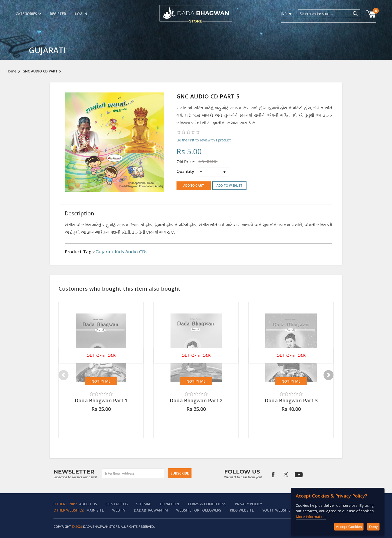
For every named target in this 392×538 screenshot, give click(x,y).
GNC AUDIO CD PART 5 (42, 71)
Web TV (119, 510)
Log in (81, 14)
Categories (28, 14)
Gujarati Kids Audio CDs (121, 252)
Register (58, 14)
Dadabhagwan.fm (151, 510)
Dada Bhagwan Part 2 (196, 400)
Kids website (242, 510)
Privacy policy (248, 504)
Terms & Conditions (207, 504)
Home (11, 71)
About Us (88, 504)
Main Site (95, 510)
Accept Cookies (349, 527)
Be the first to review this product (204, 140)
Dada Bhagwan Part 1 (101, 400)
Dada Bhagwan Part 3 (291, 400)
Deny (373, 527)
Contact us (117, 504)
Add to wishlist (229, 186)
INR (284, 14)
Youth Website (276, 510)
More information (311, 516)
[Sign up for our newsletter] (133, 473)
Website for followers (199, 510)
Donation (169, 504)
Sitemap (144, 504)
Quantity (185, 171)
